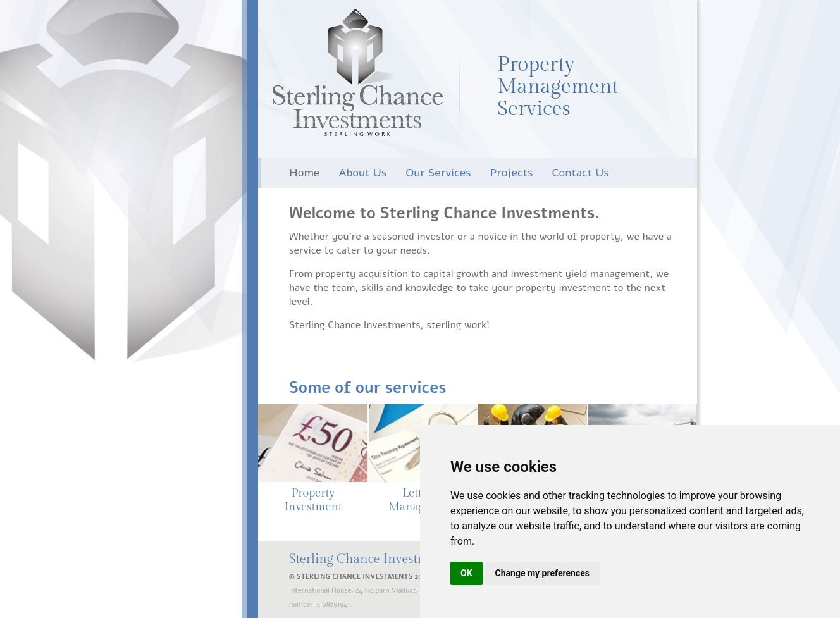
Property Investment (313, 500)
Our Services (438, 173)
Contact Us (581, 173)
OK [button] (466, 573)
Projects (512, 173)
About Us (362, 173)
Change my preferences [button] (542, 573)
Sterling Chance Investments (358, 73)
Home (304, 173)
